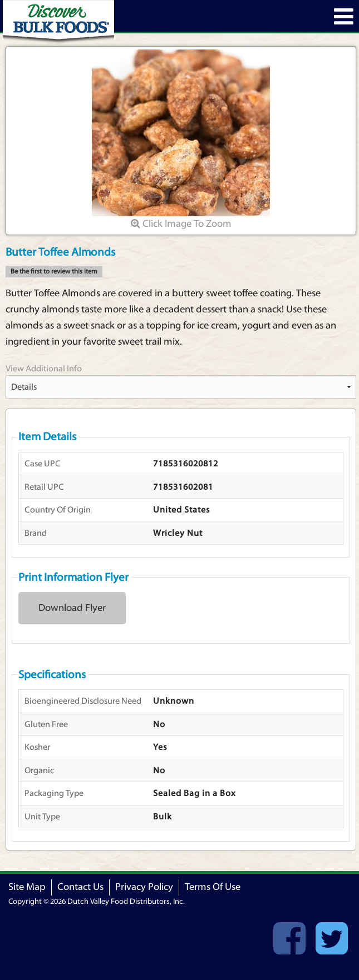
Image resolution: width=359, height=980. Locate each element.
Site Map (27, 887)
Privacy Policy (144, 887)
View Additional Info (44, 369)
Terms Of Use (213, 887)
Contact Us (80, 887)
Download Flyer (72, 608)
